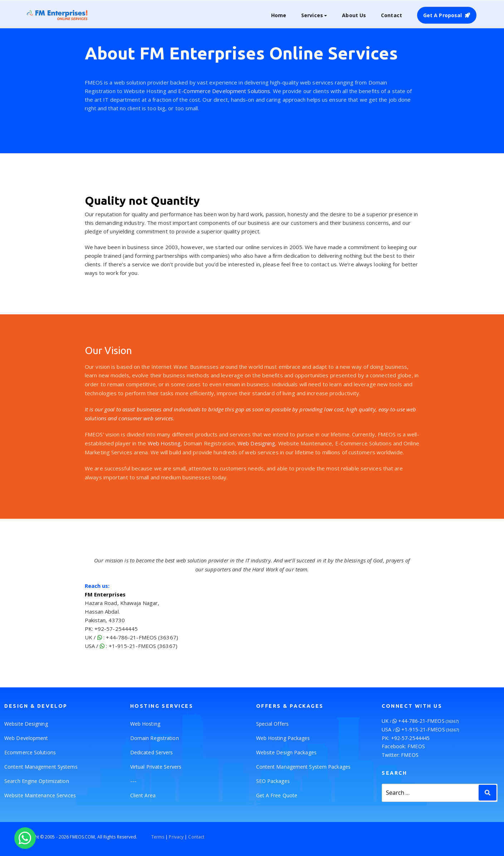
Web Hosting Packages (283, 738)
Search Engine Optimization (37, 781)
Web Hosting (164, 443)
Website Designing (26, 724)
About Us (354, 15)
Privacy (176, 837)
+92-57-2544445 (410, 738)
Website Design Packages (286, 752)
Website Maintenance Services (40, 795)
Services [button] (312, 15)
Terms (158, 837)
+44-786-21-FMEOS (428, 721)
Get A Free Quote (277, 795)
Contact (392, 15)
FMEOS (416, 746)
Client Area (143, 795)
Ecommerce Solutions (30, 752)
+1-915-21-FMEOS (430, 729)
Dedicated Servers (152, 752)
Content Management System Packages (303, 767)
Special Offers (272, 724)
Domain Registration (155, 738)
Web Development (26, 738)
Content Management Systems (41, 767)
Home (279, 15)
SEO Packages (273, 781)
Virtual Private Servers (156, 767)
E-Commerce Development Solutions (224, 91)
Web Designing (256, 443)
